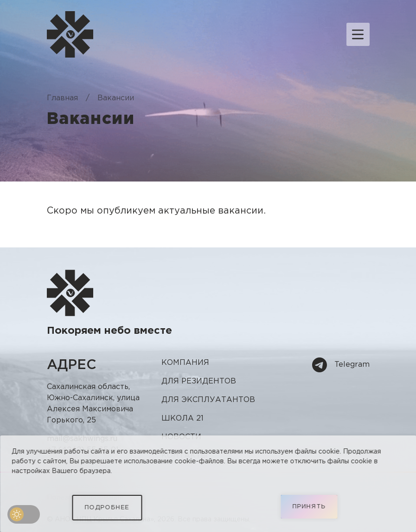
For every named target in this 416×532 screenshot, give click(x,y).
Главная (62, 98)
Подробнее (107, 508)
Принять (309, 507)
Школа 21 (182, 418)
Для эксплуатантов (208, 400)
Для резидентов (199, 381)
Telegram (341, 365)
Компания (185, 363)
